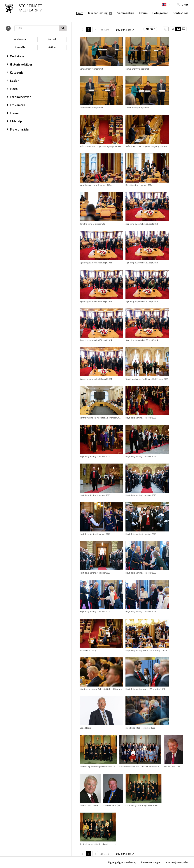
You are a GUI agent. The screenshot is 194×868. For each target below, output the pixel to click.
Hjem (80, 13)
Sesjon (13, 81)
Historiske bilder (19, 64)
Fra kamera (16, 105)
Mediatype (15, 56)
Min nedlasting (98, 13)
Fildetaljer (15, 121)
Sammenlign (126, 13)
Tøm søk (52, 39)
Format (13, 113)
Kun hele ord (20, 39)
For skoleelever (19, 97)
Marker (150, 29)
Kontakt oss (180, 13)
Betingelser (160, 13)
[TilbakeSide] (82, 29)
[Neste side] (95, 29)
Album (143, 13)
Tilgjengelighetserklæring (122, 862)
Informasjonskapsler (177, 862)
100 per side (123, 30)
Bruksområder (18, 129)
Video (12, 89)
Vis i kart (52, 47)
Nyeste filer (20, 47)
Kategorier (16, 73)
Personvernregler (151, 862)
